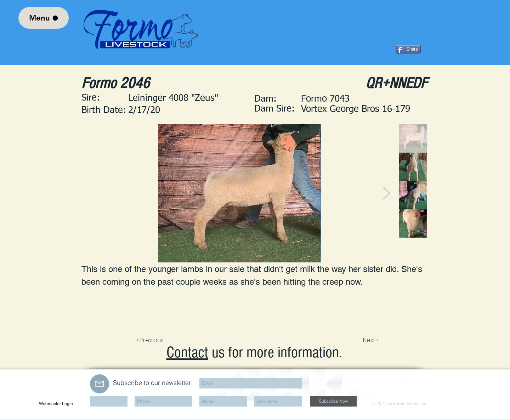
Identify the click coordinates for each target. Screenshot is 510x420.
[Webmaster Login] (56, 404)
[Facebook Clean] (398, 374)
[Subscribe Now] (333, 401)
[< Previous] (151, 340)
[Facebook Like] (377, 49)
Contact (187, 353)
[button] (364, 100)
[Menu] (44, 18)
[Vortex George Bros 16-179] (364, 109)
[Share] (408, 49)
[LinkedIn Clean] (409, 374)
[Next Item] (387, 194)
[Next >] (370, 340)
